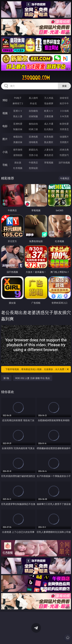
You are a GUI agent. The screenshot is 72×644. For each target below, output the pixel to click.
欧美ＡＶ (49, 111)
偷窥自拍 (18, 137)
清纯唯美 (33, 142)
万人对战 (49, 98)
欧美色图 (49, 137)
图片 (5, 139)
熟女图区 (49, 142)
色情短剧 (33, 168)
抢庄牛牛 (64, 103)
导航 (5, 165)
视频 (5, 113)
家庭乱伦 (33, 150)
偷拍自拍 (33, 124)
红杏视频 (18, 168)
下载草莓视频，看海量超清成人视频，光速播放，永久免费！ (37, 369)
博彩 (5, 100)
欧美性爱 (64, 124)
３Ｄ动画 (64, 111)
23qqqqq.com (36, 78)
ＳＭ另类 (64, 116)
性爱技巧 (64, 155)
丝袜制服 (33, 116)
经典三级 (33, 129)
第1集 (6, 378)
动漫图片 (64, 137)
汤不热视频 (64, 162)
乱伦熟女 (49, 129)
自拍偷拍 (33, 111)
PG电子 (18, 98)
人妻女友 (49, 150)
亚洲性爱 (18, 124)
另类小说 (33, 155)
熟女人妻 (18, 116)
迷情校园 (18, 155)
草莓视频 (49, 162)
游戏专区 (64, 98)
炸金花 (33, 103)
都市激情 (18, 150)
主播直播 (49, 116)
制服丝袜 (18, 129)
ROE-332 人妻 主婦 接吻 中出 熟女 (33, 378)
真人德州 (33, 98)
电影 (5, 126)
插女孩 (18, 162)
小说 (5, 152)
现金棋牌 (49, 103)
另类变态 (64, 129)
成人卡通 (49, 124)
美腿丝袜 (18, 142)
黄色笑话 (49, 155)
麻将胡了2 (18, 103)
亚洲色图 (33, 137)
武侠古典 (64, 150)
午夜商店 (33, 162)
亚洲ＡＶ (18, 111)
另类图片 (64, 142)
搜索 (64, 86)
